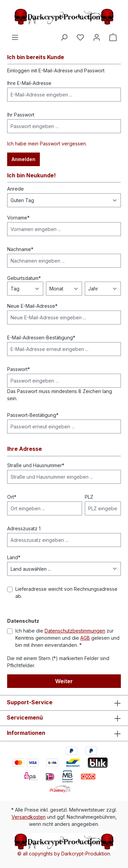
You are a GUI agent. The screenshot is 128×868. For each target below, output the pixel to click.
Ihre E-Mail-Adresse (29, 83)
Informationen (26, 733)
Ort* (12, 497)
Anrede (15, 189)
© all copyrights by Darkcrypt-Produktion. (64, 854)
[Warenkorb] (113, 37)
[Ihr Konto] (97, 37)
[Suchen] (64, 37)
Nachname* (20, 249)
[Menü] (15, 37)
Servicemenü (25, 718)
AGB (85, 638)
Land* (14, 557)
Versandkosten (29, 817)
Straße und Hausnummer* (36, 465)
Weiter (64, 681)
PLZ (89, 497)
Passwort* (19, 369)
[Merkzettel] (80, 37)
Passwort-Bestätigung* (33, 415)
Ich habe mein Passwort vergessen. (47, 144)
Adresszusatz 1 (24, 528)
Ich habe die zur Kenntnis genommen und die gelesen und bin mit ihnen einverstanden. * (67, 638)
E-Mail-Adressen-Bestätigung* (41, 338)
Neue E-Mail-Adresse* (32, 306)
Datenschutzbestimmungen (75, 631)
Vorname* (18, 218)
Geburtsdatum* (24, 278)
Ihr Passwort (21, 115)
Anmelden (23, 159)
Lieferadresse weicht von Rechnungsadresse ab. (66, 592)
